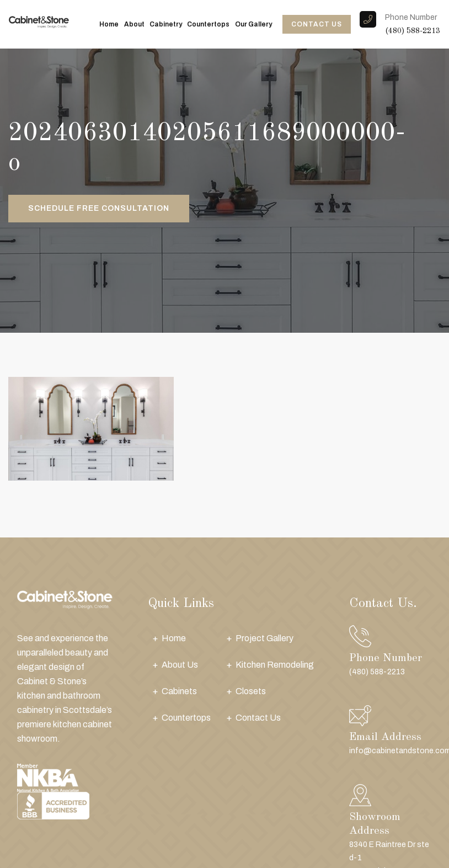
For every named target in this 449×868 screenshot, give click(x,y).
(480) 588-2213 (413, 31)
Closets (251, 691)
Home (109, 24)
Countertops (208, 24)
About (134, 24)
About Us (180, 665)
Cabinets (179, 691)
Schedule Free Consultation (99, 208)
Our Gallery (253, 24)
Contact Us (258, 718)
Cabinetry (166, 24)
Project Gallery (264, 638)
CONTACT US (317, 24)
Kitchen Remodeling (275, 665)
